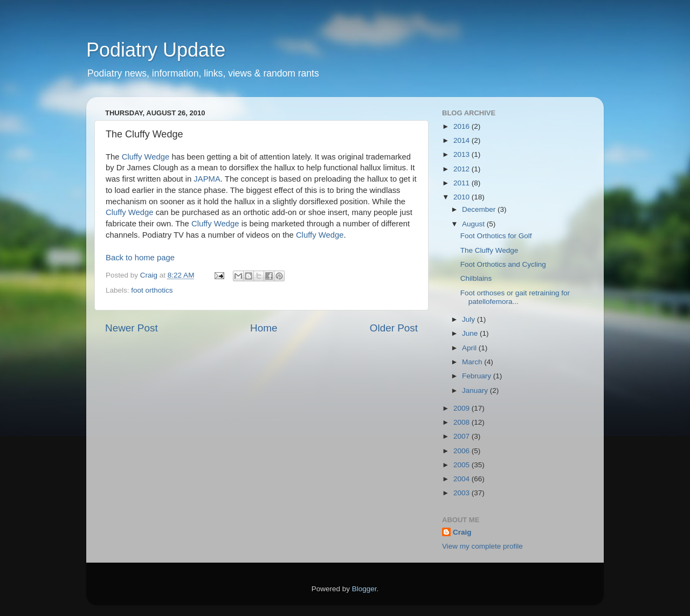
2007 (463, 436)
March (473, 362)
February (478, 376)
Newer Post (132, 328)
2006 (463, 451)
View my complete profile (482, 546)
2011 (463, 183)
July (470, 319)
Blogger (364, 589)
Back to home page (140, 258)
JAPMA (207, 179)
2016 (463, 126)
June (471, 333)
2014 (463, 140)
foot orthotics (152, 290)
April (470, 348)
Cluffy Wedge (146, 157)
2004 (463, 479)
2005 (463, 465)
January (476, 390)
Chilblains (476, 278)
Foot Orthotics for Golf (496, 236)
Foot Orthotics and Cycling (503, 264)
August (474, 224)
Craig (462, 532)
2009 (463, 408)
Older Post (394, 328)
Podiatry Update (156, 50)
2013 (463, 154)
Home (264, 328)
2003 (463, 493)
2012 (463, 169)
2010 (463, 197)
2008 (463, 422)
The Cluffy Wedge (489, 250)
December (480, 209)
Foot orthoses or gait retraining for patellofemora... (515, 297)
